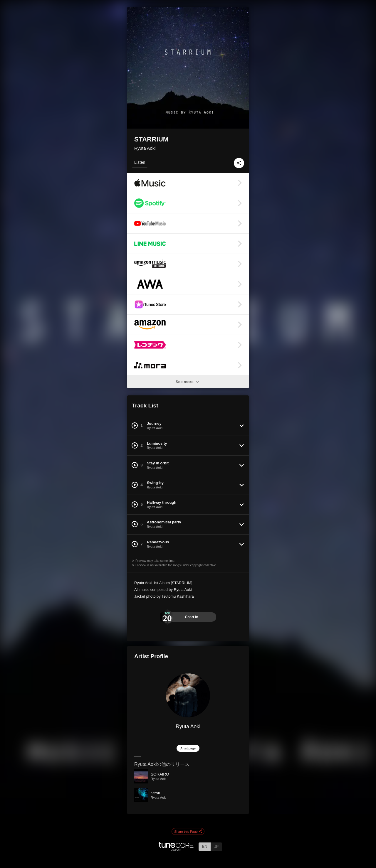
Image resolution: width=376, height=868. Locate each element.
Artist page (188, 748)
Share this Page (188, 832)
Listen (140, 162)
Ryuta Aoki (145, 148)
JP (216, 846)
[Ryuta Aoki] (188, 695)
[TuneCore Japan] (176, 849)
